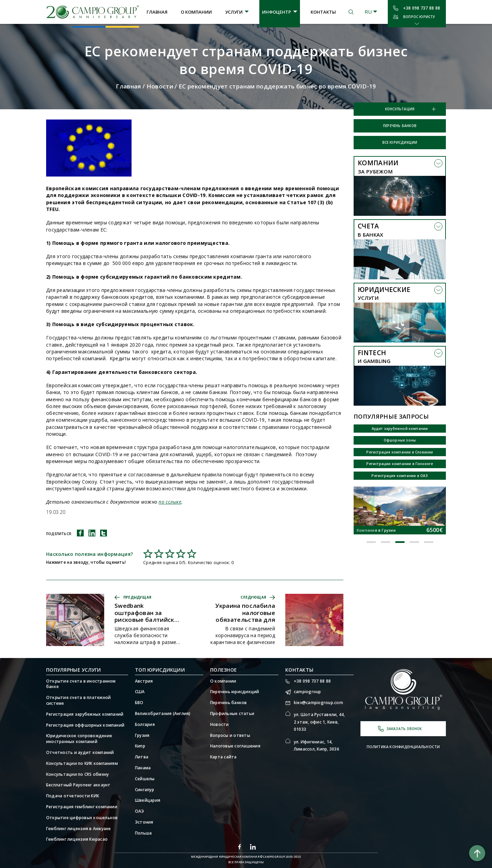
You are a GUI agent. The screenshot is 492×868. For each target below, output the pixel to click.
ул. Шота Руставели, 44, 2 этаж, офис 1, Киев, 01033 (319, 722)
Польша (143, 833)
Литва (142, 757)
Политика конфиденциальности (403, 747)
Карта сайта (223, 757)
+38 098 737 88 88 (422, 8)
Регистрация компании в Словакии (400, 452)
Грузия (142, 736)
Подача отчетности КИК (73, 796)
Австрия (144, 681)
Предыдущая (137, 597)
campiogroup (307, 692)
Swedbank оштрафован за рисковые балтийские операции (148, 613)
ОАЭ (140, 811)
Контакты (323, 12)
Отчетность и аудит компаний (80, 753)
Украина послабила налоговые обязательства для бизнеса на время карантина (245, 613)
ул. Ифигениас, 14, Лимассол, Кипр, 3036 (317, 746)
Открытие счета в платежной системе (78, 701)
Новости (160, 86)
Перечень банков (400, 126)
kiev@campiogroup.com (318, 703)
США (140, 692)
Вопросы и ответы (230, 736)
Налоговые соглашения (235, 746)
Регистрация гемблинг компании (82, 807)
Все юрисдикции (400, 142)
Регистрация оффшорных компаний (85, 725)
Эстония (144, 822)
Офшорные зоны (400, 440)
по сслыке (170, 502)
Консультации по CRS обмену (77, 774)
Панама (143, 768)
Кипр (140, 746)
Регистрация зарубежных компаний (85, 714)
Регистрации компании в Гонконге (400, 464)
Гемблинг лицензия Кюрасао (77, 839)
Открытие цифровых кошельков (82, 818)
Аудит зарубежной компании (400, 429)
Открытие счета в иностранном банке (81, 684)
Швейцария (148, 800)
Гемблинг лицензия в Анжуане (78, 829)
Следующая (253, 597)
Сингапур (145, 790)
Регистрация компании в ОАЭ (400, 476)
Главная (157, 12)
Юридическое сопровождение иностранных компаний (79, 739)
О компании (196, 12)
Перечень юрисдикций (235, 692)
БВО (139, 703)
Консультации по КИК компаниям (82, 764)
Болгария (145, 725)
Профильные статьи (232, 714)
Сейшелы (145, 779)
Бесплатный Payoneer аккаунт (78, 785)
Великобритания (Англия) (163, 714)
